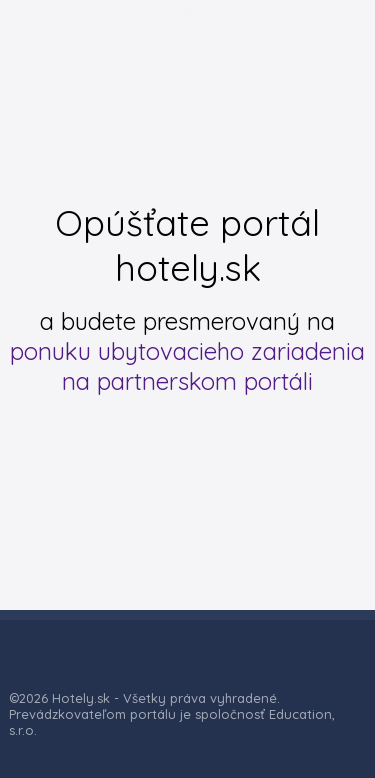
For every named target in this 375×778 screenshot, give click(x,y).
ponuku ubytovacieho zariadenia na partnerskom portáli (187, 366)
